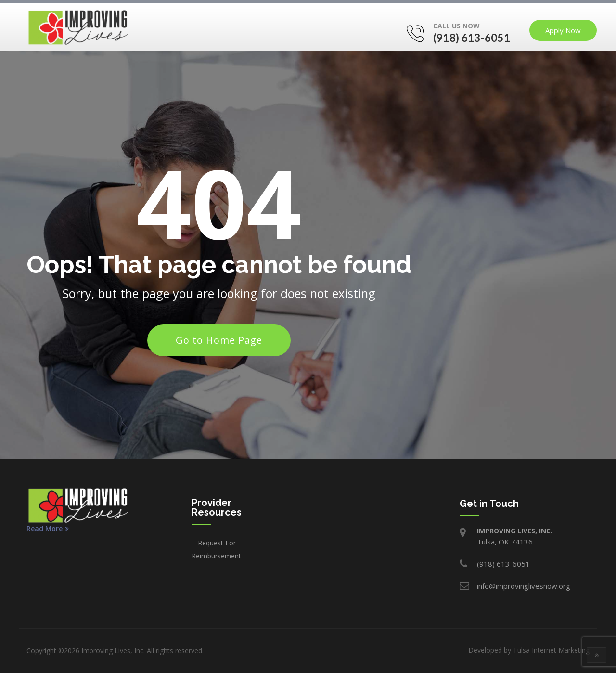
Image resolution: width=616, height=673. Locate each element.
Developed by (529, 650)
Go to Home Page (219, 340)
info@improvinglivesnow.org (524, 586)
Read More (48, 529)
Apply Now (563, 30)
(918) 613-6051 (472, 38)
